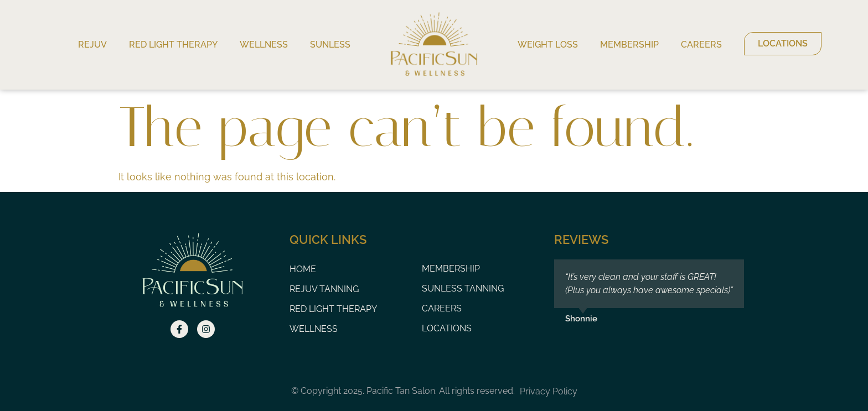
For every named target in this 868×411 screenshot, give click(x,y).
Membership (629, 45)
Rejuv (92, 45)
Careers (701, 45)
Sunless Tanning (463, 288)
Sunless (330, 45)
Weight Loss (548, 45)
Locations (447, 328)
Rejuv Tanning (324, 289)
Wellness (264, 45)
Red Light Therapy (173, 45)
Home (303, 269)
